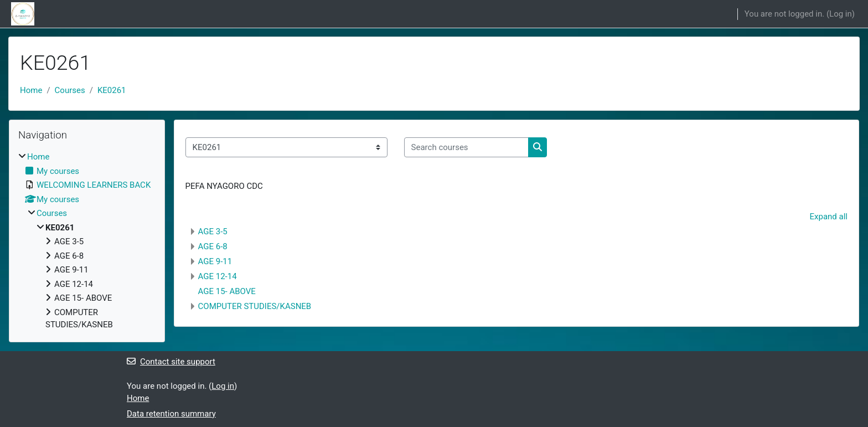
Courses (70, 90)
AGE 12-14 (218, 276)
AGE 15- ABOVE (227, 291)
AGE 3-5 (213, 231)
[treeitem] (87, 241)
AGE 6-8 (213, 246)
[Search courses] (466, 148)
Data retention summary (171, 414)
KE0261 (112, 90)
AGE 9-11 (215, 261)
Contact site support (171, 362)
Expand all (829, 217)
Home (31, 90)
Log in (841, 14)
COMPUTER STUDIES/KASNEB (255, 306)
